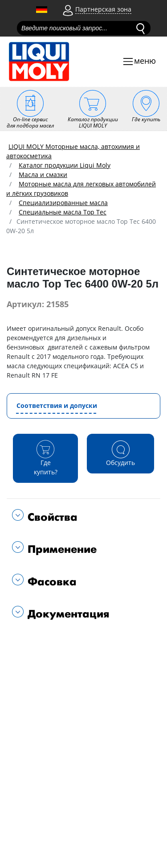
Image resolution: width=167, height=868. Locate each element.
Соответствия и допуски (57, 405)
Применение (60, 549)
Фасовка (50, 582)
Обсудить (120, 453)
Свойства (51, 517)
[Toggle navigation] (139, 62)
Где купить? (45, 458)
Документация (67, 614)
